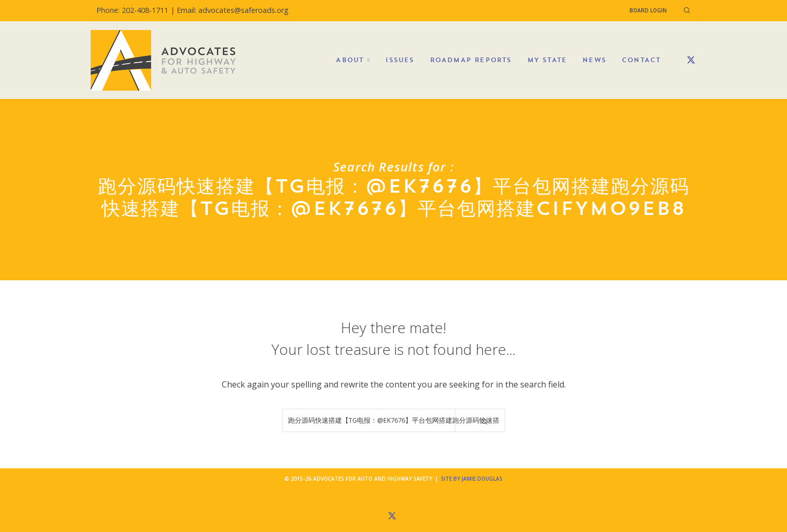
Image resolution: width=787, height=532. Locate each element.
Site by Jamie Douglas (472, 479)
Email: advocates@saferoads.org (233, 10)
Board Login (648, 10)
